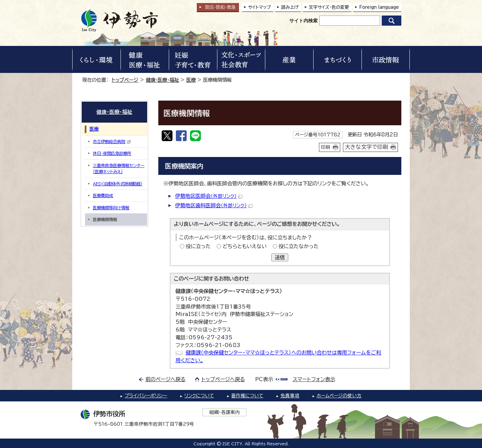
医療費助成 (103, 195)
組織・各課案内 (225, 412)
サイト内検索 (303, 21)
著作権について (247, 396)
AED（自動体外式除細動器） (118, 184)
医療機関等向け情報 (111, 208)
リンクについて (199, 396)
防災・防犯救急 (220, 7)
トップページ (125, 80)
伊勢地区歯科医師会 (214, 205)
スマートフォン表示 (314, 379)
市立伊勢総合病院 (112, 142)
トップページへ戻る (223, 379)
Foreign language (379, 7)
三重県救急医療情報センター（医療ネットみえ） (119, 168)
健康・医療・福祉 (162, 80)
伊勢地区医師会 (209, 196)
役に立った (198, 246)
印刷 (326, 147)
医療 (191, 80)
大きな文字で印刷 (367, 147)
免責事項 (290, 396)
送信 (280, 257)
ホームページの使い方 (339, 396)
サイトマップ (260, 7)
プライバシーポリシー (146, 396)
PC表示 (264, 379)
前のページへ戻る (166, 379)
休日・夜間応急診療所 (112, 153)
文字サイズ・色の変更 (329, 7)
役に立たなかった (299, 246)
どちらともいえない (245, 246)
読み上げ (290, 7)
